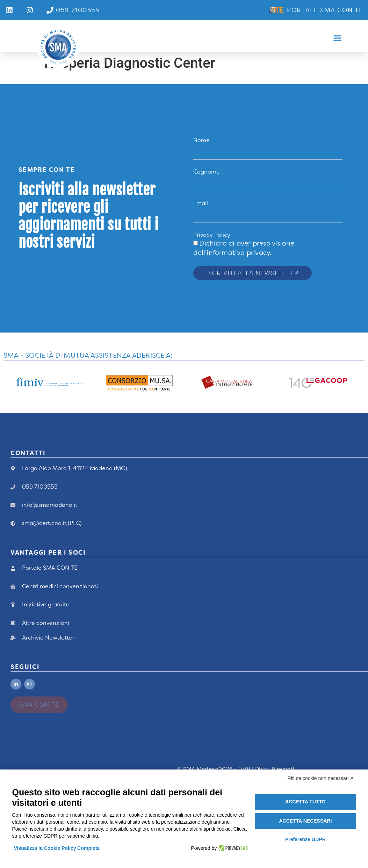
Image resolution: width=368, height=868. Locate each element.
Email (201, 203)
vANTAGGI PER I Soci (48, 553)
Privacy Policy (212, 235)
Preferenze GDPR (305, 839)
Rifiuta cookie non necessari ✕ (321, 778)
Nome (201, 140)
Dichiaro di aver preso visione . (244, 248)
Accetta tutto (305, 802)
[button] (338, 38)
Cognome (207, 172)
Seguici (25, 667)
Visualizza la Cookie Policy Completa (57, 848)
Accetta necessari (305, 821)
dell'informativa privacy (232, 253)
